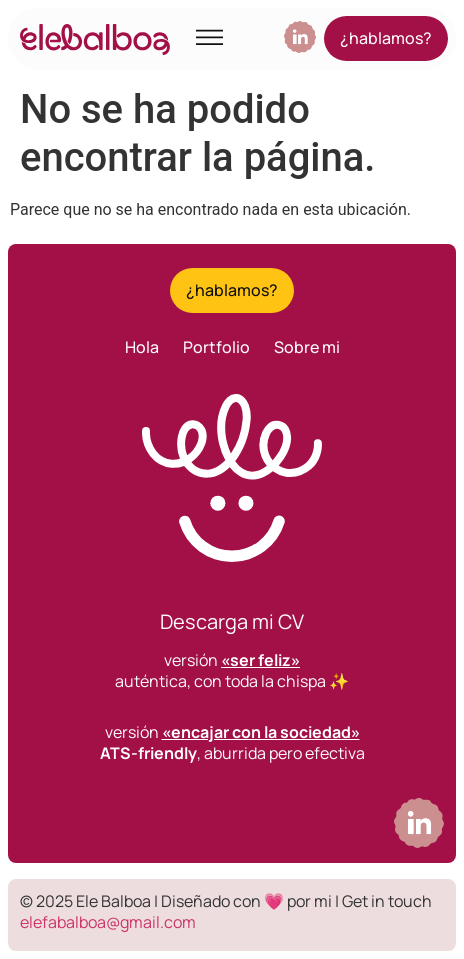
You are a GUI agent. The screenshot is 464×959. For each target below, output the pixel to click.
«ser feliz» (260, 660)
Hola (142, 347)
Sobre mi (307, 347)
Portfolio (216, 347)
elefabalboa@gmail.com (108, 922)
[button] (209, 39)
